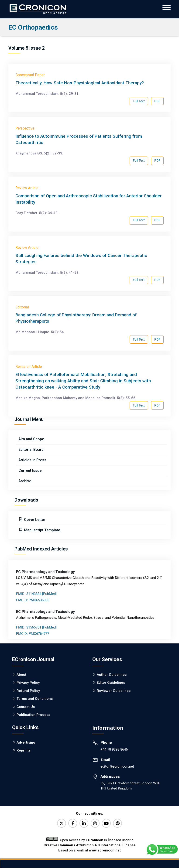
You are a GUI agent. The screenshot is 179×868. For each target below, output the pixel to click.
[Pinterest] (117, 823)
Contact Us (26, 707)
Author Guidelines (112, 675)
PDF (157, 101)
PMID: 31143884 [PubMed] (36, 594)
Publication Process (33, 715)
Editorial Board (31, 449)
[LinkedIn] (84, 823)
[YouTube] (106, 823)
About (21, 675)
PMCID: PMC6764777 (33, 634)
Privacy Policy (28, 683)
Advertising (26, 742)
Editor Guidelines (111, 683)
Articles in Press (32, 460)
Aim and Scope (31, 439)
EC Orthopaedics (33, 27)
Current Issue (30, 470)
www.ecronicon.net (105, 850)
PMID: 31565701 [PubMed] (36, 627)
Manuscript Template (42, 530)
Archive (25, 481)
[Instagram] (95, 823)
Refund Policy (28, 691)
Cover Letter (34, 520)
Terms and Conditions (35, 699)
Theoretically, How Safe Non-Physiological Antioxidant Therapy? (80, 83)
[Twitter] (62, 823)
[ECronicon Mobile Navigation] (167, 7)
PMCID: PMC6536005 (33, 600)
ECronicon (95, 840)
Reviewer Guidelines (114, 691)
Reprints (24, 750)
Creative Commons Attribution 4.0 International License (90, 845)
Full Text (139, 101)
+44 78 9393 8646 (114, 749)
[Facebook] (73, 823)
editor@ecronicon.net (117, 766)
